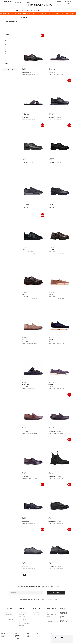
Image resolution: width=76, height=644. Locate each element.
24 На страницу (53, 29)
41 (5, 45)
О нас (7, 612)
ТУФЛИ (24, 70)
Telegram (28, 2)
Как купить (22, 617)
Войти (48, 612)
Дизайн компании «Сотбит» (29, 635)
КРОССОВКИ (52, 115)
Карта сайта (9, 619)
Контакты (9, 617)
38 (5, 38)
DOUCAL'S (24, 68)
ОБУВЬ (6, 25)
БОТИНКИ (51, 249)
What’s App (18, 2)
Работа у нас (9, 614)
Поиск (60, 2)
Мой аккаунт (68, 2)
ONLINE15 (33, 14)
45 (5, 54)
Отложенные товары (52, 621)
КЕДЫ (23, 249)
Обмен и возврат (37, 614)
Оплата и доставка (38, 612)
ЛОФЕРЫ (51, 205)
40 (5, 42)
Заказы (48, 619)
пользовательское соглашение (49, 599)
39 (5, 40)
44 (5, 52)
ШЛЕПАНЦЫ (52, 70)
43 (5, 49)
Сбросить (10, 69)
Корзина (69, 3)
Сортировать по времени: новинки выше (33, 29)
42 (5, 47)
